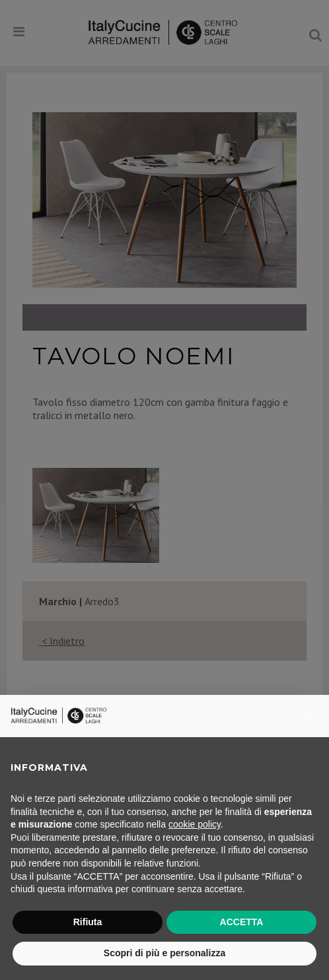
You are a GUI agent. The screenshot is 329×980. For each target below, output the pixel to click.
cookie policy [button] (195, 824)
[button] (312, 716)
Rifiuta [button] (88, 922)
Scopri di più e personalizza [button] (164, 953)
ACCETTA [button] (242, 922)
